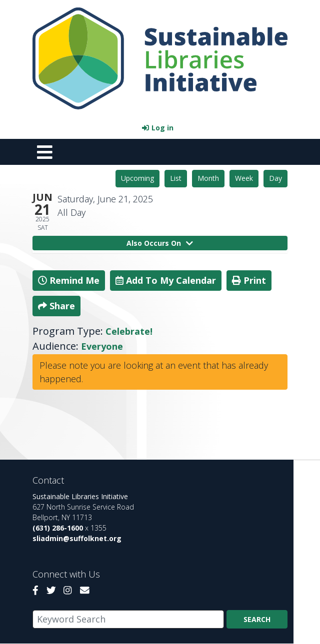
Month (208, 178)
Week (244, 178)
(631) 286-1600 (58, 528)
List (176, 178)
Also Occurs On (160, 243)
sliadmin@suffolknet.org (77, 538)
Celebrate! (129, 331)
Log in (162, 128)
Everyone (102, 346)
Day (275, 178)
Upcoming (137, 178)
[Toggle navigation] (44, 152)
